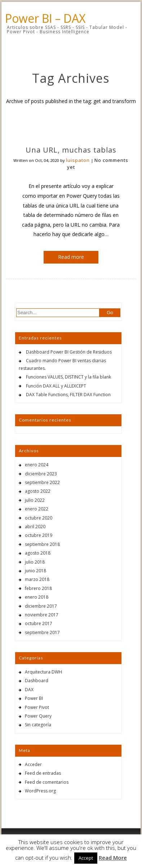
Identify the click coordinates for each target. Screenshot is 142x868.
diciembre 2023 (41, 474)
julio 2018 (35, 562)
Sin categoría (38, 725)
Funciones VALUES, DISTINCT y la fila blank (68, 377)
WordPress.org (40, 791)
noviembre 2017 (42, 615)
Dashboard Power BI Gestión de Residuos (69, 352)
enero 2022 (37, 509)
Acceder (33, 764)
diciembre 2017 (41, 606)
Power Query (38, 716)
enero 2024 (37, 465)
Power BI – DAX (45, 18)
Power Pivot (37, 707)
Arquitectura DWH (43, 672)
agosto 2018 (38, 553)
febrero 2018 (38, 588)
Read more (71, 257)
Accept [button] (86, 858)
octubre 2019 (39, 535)
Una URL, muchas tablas (71, 150)
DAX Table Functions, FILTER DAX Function (68, 395)
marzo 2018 (37, 579)
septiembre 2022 (42, 482)
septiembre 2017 (42, 632)
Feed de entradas (43, 773)
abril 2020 (35, 527)
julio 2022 (35, 500)
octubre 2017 (39, 623)
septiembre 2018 (42, 544)
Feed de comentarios (47, 782)
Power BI (34, 698)
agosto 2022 (38, 491)
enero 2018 (37, 597)
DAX (29, 690)
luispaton (78, 160)
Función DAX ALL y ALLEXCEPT (56, 386)
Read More (113, 858)
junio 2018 (35, 571)
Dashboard (37, 681)
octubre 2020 (39, 518)
